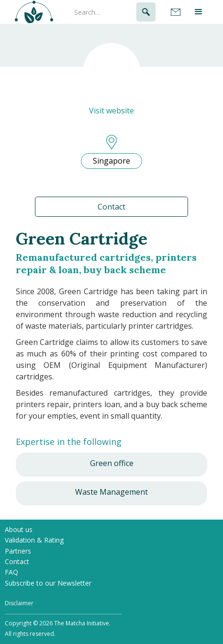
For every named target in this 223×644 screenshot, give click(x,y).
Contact (111, 207)
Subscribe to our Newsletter (48, 583)
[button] (199, 12)
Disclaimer (19, 603)
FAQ (11, 572)
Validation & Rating (34, 540)
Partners (18, 551)
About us (19, 529)
